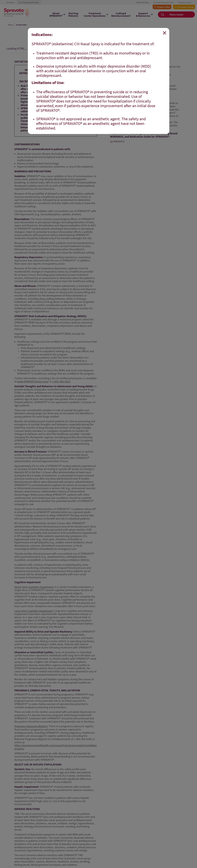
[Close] (165, 33)
